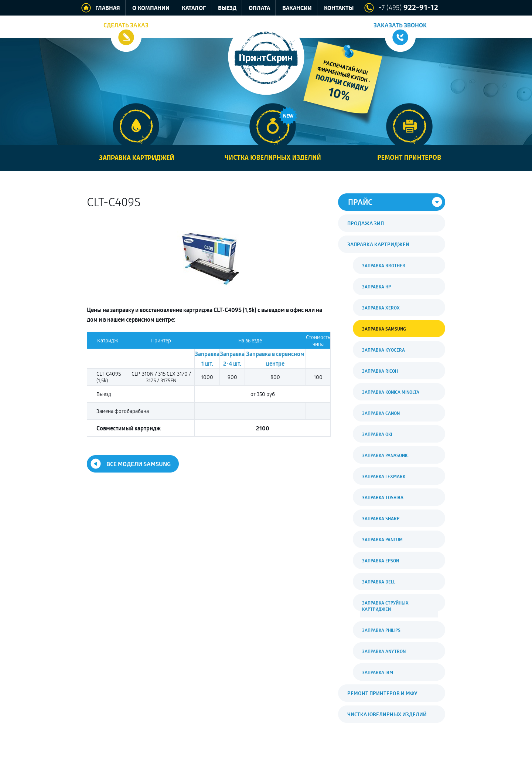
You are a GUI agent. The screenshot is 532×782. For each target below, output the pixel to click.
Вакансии (297, 8)
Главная (108, 8)
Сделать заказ (126, 25)
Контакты (339, 8)
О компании (151, 8)
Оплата (259, 8)
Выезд (227, 8)
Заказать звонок (400, 25)
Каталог (194, 8)
